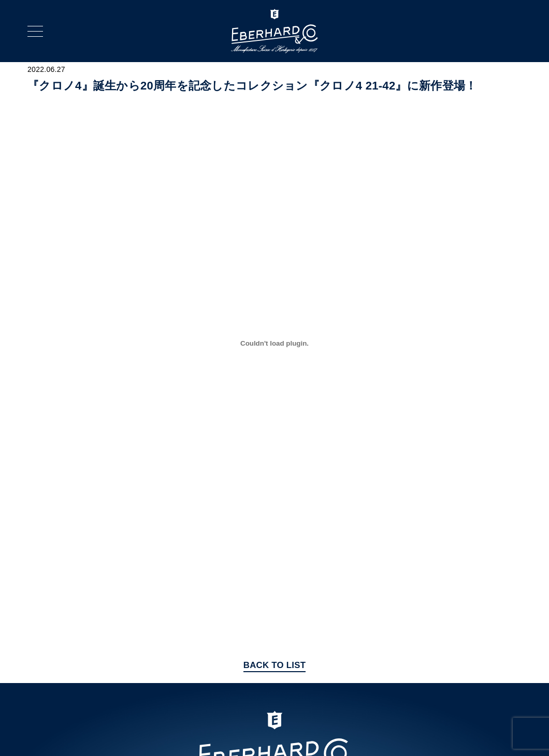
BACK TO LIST (275, 665)
